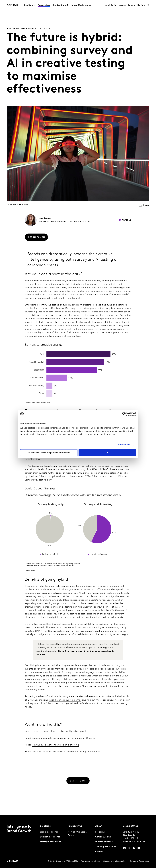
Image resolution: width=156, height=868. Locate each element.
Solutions (29, 5)
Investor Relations (104, 842)
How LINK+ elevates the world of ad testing (55, 745)
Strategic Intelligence (51, 842)
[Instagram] (129, 849)
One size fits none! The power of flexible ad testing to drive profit (66, 752)
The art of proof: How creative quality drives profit (59, 731)
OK (107, 453)
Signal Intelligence (49, 832)
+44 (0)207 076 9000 (135, 842)
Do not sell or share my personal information (49, 453)
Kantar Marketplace (81, 5)
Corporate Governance (139, 861)
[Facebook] (134, 849)
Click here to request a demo (65, 700)
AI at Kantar (111, 5)
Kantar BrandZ (60, 5)
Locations (100, 832)
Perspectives (44, 5)
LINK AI (90, 470)
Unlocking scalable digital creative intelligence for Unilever (63, 738)
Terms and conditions (91, 861)
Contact (141, 5)
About (122, 5)
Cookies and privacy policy (115, 861)
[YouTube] (124, 849)
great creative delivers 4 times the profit (60, 298)
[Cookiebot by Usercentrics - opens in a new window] (124, 414)
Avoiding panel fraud (106, 847)
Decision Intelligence (50, 837)
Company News (103, 837)
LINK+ (103, 470)
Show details (124, 444)
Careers (131, 5)
